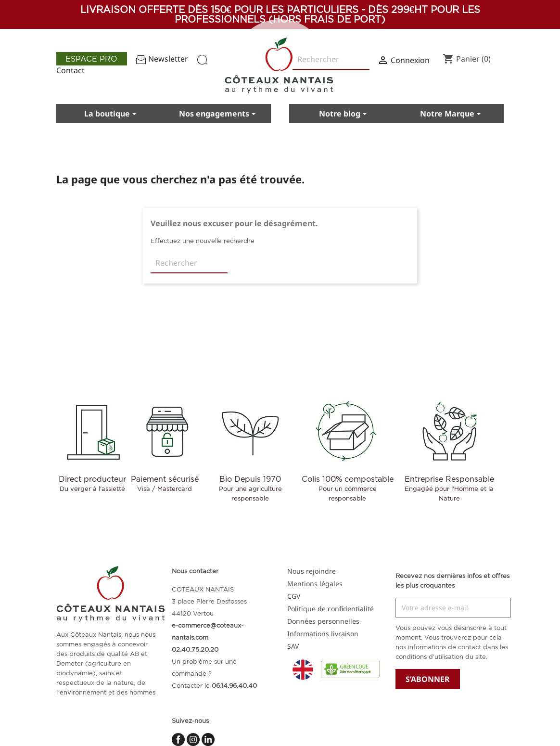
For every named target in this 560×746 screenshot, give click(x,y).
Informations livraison (323, 634)
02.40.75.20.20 (195, 649)
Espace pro (91, 59)
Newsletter (162, 59)
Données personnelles (323, 621)
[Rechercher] (189, 263)
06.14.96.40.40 (234, 685)
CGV (294, 596)
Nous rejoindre (312, 571)
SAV (293, 646)
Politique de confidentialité (331, 609)
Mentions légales (315, 584)
